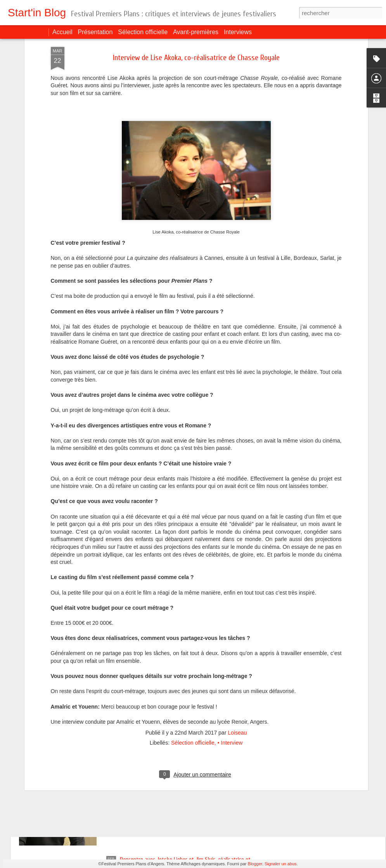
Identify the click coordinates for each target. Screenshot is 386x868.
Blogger (255, 864)
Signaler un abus (281, 864)
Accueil (62, 32)
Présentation (95, 32)
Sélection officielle (143, 32)
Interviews (238, 32)
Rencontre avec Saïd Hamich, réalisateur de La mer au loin (186, 771)
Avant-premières (196, 32)
